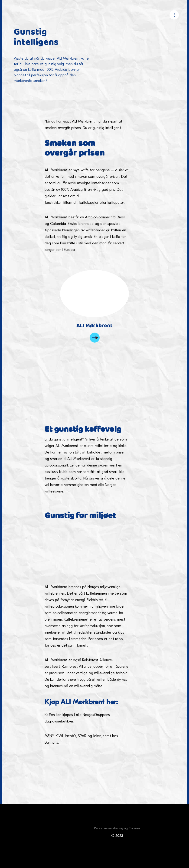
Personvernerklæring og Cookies (117, 828)
